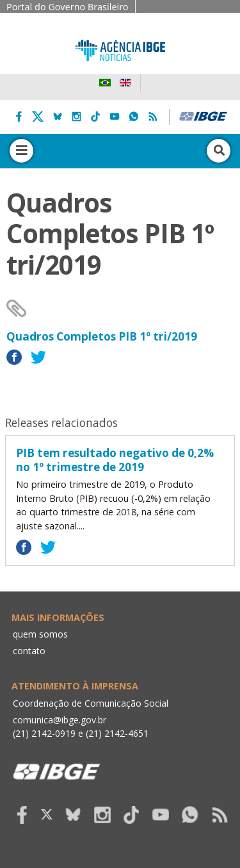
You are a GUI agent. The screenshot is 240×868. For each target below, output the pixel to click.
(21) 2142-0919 (44, 733)
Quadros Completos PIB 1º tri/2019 (102, 336)
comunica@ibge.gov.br (60, 720)
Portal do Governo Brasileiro (68, 7)
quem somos (40, 634)
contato (29, 651)
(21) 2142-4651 (117, 733)
